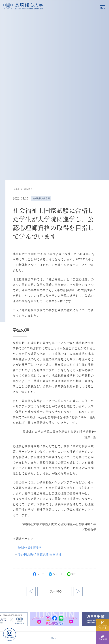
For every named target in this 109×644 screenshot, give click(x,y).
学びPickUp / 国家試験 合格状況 (40, 555)
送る (74, 574)
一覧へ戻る (54, 591)
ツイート (58, 574)
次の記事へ (31, 591)
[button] (103, 6)
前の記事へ (78, 591)
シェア (41, 574)
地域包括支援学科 (41, 198)
